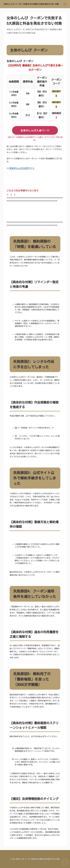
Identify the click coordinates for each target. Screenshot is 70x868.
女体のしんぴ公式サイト (22, 168)
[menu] (65, 4)
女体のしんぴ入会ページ (35, 131)
